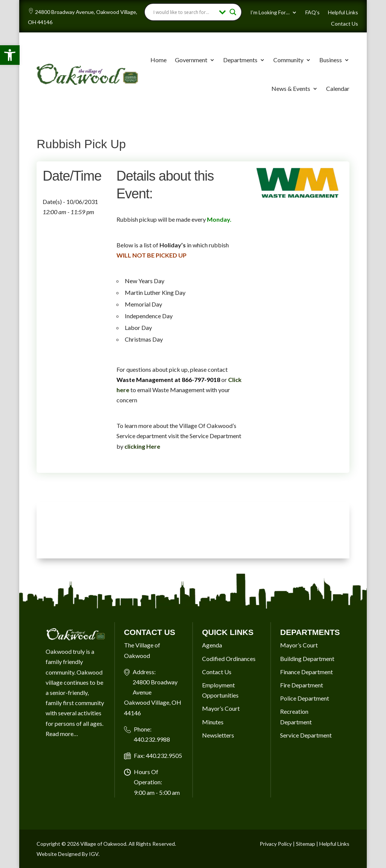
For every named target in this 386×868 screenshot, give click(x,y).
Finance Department (306, 672)
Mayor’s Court (221, 708)
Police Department (305, 698)
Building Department (307, 659)
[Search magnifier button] (233, 12)
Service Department (306, 735)
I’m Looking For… (270, 13)
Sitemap (306, 844)
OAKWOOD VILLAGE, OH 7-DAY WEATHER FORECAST (193, 530)
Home (159, 60)
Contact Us (345, 24)
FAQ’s (312, 13)
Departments (240, 60)
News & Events (291, 88)
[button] (10, 55)
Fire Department (302, 685)
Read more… (62, 734)
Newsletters (218, 735)
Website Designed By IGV (67, 854)
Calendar (338, 88)
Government (191, 60)
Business (331, 60)
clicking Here (142, 446)
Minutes (213, 722)
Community (288, 60)
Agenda (212, 645)
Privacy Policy (276, 844)
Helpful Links (343, 13)
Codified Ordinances (229, 659)
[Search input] (184, 12)
